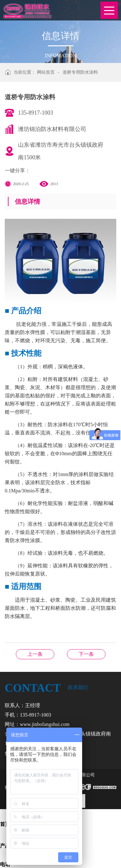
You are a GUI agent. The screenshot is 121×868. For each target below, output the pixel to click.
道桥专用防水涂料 (80, 72)
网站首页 (46, 72)
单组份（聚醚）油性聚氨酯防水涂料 (86, 654)
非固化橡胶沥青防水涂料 (35, 654)
